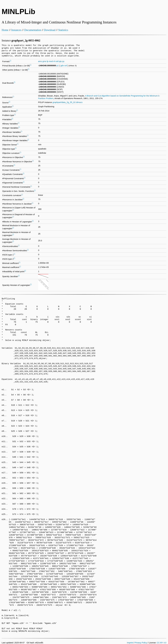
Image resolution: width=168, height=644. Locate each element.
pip (60, 61)
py (63, 61)
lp (48, 61)
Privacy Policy (141, 643)
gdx (62, 66)
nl (54, 61)
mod (51, 61)
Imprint (130, 643)
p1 (58, 66)
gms (44, 61)
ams (40, 61)
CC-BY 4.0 (162, 643)
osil (57, 61)
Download (50, 30)
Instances (16, 30)
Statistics (63, 30)
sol (66, 66)
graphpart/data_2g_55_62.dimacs (67, 102)
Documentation (33, 30)
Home (5, 30)
